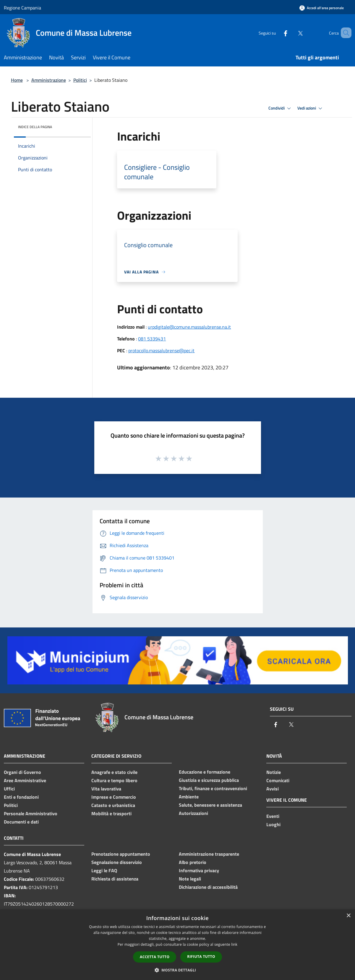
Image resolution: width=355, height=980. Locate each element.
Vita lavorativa (106, 789)
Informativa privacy (199, 870)
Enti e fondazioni (21, 797)
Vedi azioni (311, 108)
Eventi (273, 816)
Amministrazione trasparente (209, 854)
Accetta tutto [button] (155, 957)
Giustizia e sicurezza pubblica (209, 780)
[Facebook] (277, 33)
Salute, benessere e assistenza (210, 805)
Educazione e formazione (205, 772)
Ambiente (189, 797)
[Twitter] (292, 33)
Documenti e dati (21, 822)
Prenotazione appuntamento (121, 854)
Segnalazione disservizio (117, 862)
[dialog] (177, 945)
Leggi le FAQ (104, 870)
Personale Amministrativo (31, 813)
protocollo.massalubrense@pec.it (161, 350)
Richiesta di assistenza (115, 879)
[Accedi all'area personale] (322, 8)
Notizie (274, 772)
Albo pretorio (193, 862)
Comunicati (278, 780)
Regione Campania (22, 8)
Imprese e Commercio (114, 797)
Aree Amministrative (25, 780)
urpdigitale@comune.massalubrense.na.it (189, 327)
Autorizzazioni (193, 813)
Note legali (190, 879)
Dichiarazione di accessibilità (208, 887)
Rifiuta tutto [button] (201, 957)
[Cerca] (344, 33)
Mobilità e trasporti (111, 813)
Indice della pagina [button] (35, 127)
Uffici (9, 789)
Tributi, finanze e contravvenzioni (213, 788)
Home (17, 80)
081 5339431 (152, 339)
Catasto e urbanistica (113, 805)
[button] (178, 970)
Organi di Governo (22, 772)
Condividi (281, 108)
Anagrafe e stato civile (114, 772)
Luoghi (273, 824)
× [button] (348, 916)
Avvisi (273, 789)
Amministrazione (49, 80)
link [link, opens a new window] (234, 944)
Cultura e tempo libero (114, 780)
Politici (80, 80)
